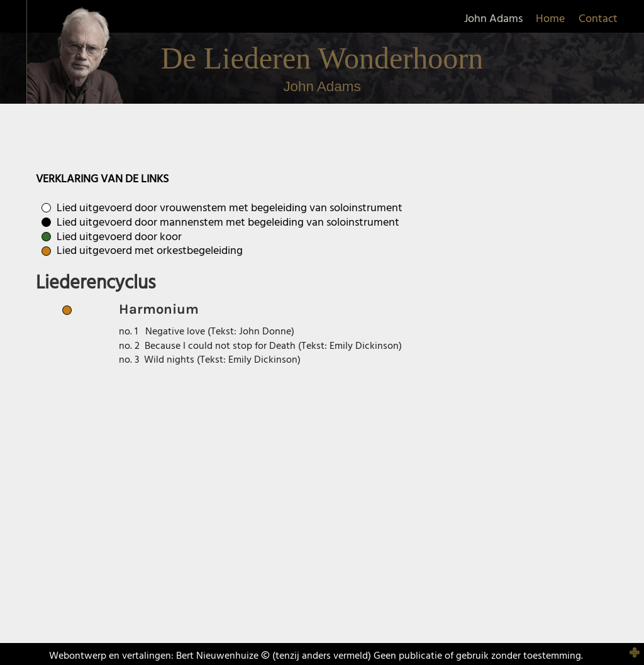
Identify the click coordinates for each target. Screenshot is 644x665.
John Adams (493, 19)
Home (550, 19)
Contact (598, 19)
